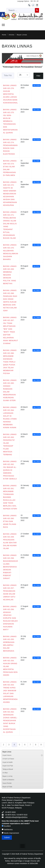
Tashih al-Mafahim (8, 780)
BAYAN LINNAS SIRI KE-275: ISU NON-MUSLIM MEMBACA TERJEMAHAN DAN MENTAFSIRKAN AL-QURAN (10, 121)
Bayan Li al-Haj (7, 776)
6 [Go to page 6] (25, 745)
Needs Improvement (10, 833)
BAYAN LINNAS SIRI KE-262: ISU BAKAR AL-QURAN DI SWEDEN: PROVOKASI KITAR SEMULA (10, 470)
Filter (38, 76)
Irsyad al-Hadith (8, 762)
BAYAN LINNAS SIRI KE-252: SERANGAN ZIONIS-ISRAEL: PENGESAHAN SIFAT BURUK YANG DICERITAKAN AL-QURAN (10, 721)
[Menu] (3, 25)
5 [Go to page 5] (19, 745)
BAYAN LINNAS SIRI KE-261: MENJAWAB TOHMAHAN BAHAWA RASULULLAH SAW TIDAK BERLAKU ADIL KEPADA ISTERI (10, 497)
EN (35, 1)
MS (32, 1)
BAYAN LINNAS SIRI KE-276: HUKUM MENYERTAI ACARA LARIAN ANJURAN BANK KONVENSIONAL (10, 94)
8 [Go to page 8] (36, 745)
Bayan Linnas (7, 752)
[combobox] (21, 10)
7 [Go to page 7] (30, 745)
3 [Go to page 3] (9, 745)
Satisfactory (7, 830)
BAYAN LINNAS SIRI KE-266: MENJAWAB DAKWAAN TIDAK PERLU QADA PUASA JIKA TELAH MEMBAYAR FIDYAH (10, 362)
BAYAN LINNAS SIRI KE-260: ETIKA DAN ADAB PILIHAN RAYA (10, 521)
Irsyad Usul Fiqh (8, 766)
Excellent (6, 826)
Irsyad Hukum (7, 755)
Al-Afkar (5, 773)
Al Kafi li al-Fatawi (8, 759)
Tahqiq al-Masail (8, 769)
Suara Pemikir (7, 783)
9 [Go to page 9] (41, 745)
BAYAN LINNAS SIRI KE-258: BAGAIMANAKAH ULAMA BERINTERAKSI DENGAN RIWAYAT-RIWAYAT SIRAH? (11, 567)
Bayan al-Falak (7, 787)
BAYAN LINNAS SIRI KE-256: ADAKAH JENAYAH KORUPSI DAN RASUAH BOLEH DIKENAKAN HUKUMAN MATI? (10, 618)
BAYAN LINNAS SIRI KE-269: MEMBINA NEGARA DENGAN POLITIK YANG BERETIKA (10, 275)
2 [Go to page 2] (3, 745)
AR (37, 1)
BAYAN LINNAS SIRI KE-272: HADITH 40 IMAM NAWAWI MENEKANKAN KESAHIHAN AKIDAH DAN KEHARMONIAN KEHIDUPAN (10, 194)
